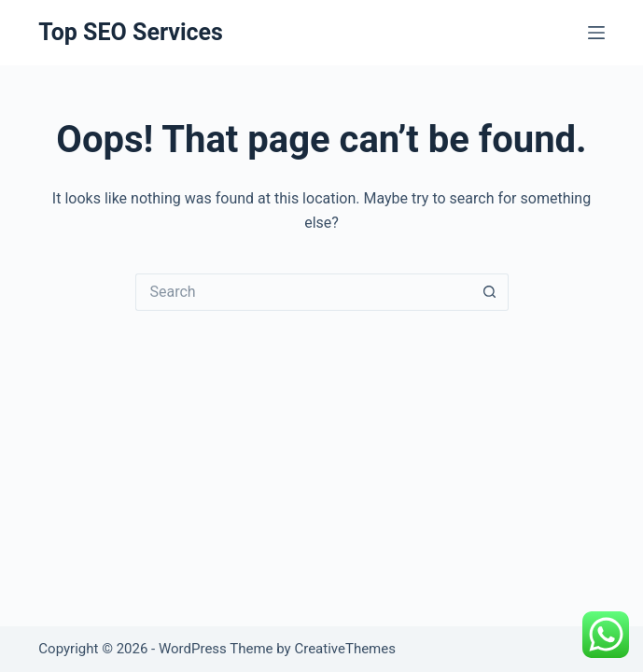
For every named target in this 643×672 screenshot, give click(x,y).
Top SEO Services (131, 32)
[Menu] (596, 33)
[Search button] (490, 292)
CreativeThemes (345, 649)
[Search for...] (303, 292)
